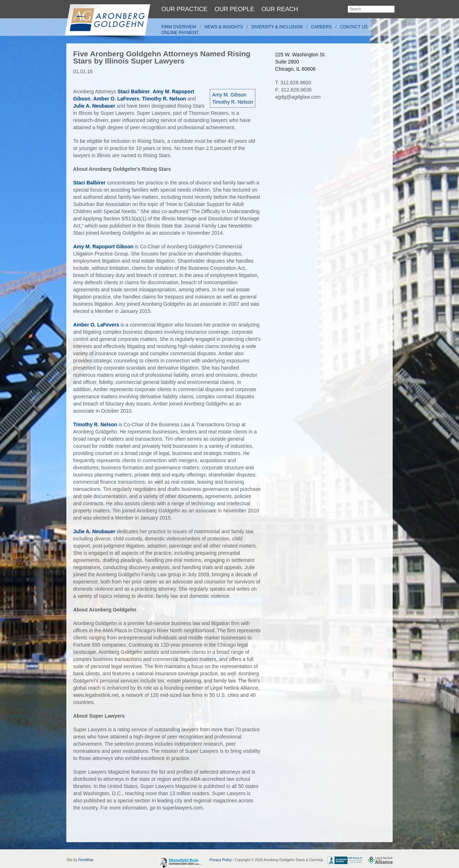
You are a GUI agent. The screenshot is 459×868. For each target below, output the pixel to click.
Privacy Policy (221, 860)
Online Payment (180, 33)
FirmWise (86, 860)
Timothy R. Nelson (233, 102)
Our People (234, 9)
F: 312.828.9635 (293, 90)
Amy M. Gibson (229, 95)
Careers (321, 27)
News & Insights (224, 27)
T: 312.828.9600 (293, 83)
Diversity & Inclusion (277, 27)
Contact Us (354, 27)
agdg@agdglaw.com (298, 97)
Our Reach (280, 9)
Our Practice (184, 9)
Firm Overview (179, 27)
